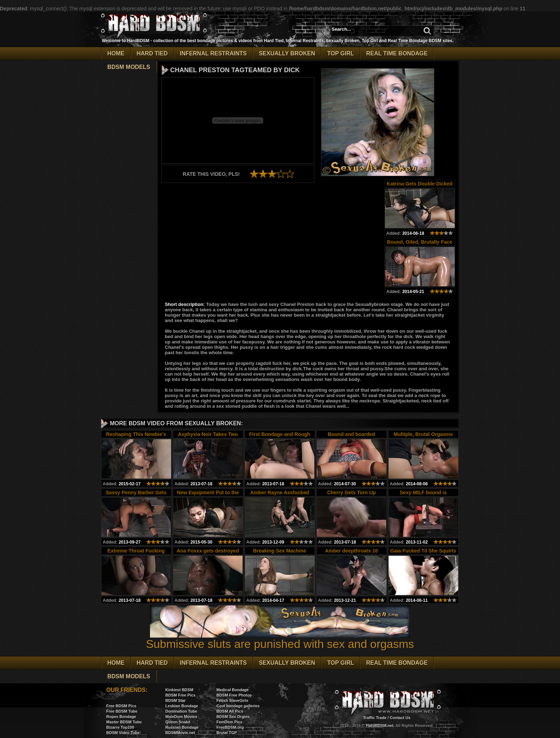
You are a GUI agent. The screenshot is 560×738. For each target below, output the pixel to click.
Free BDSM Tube (122, 711)
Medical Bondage (232, 690)
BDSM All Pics (230, 711)
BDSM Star (176, 700)
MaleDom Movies (181, 717)
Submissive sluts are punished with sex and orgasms (280, 639)
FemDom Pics (229, 722)
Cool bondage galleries (238, 706)
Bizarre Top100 (120, 727)
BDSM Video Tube (123, 733)
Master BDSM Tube (124, 722)
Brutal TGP (227, 733)
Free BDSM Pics (121, 706)
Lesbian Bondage (182, 706)
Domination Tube (181, 711)
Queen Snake (178, 722)
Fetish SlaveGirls (232, 700)
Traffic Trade (375, 718)
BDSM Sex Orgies (233, 717)
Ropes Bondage (121, 717)
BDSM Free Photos (234, 695)
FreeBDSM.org (230, 727)
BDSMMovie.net (180, 733)
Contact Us (400, 718)
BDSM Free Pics (180, 695)
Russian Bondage (182, 727)
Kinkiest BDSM (179, 690)
